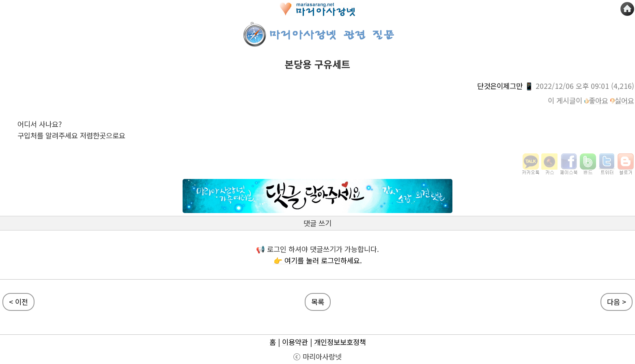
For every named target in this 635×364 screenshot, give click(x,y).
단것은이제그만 (500, 86)
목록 (318, 302)
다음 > (617, 302)
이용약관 (295, 342)
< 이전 (18, 302)
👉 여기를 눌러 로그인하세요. (318, 260)
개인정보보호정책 (340, 342)
